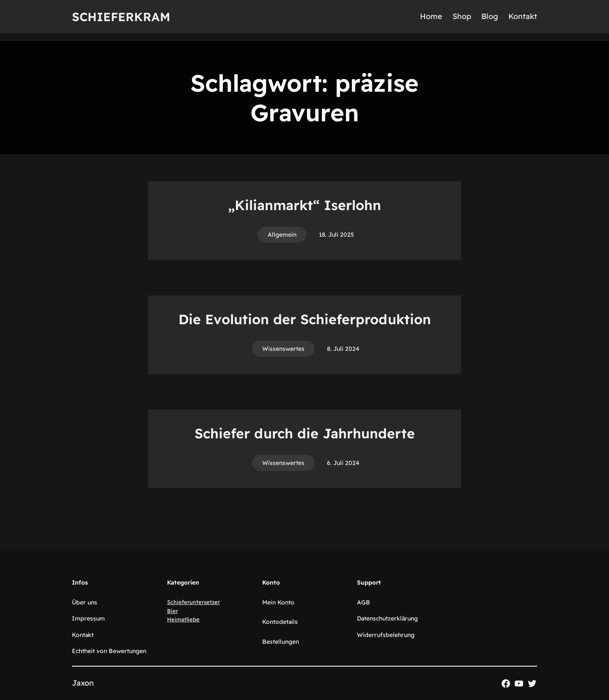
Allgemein (282, 235)
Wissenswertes (283, 349)
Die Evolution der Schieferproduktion (305, 319)
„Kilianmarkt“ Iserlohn (304, 205)
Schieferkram (121, 17)
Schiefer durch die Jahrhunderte (305, 433)
